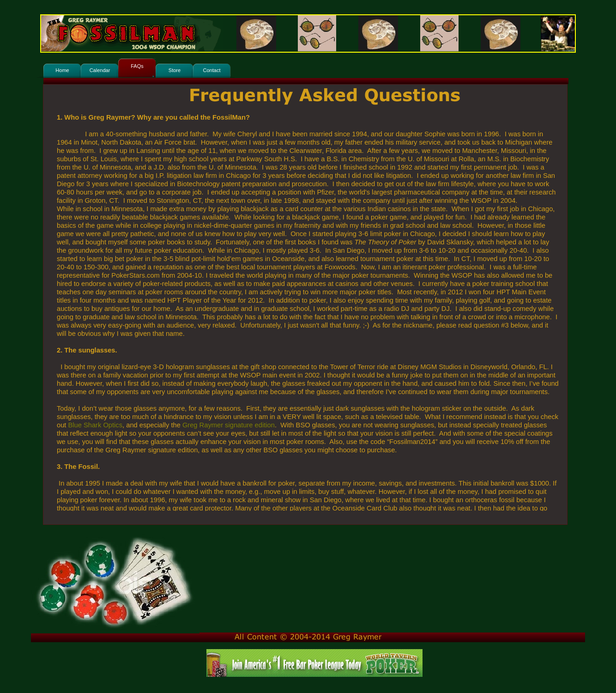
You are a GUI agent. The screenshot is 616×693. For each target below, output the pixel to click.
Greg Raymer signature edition (229, 425)
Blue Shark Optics (96, 425)
